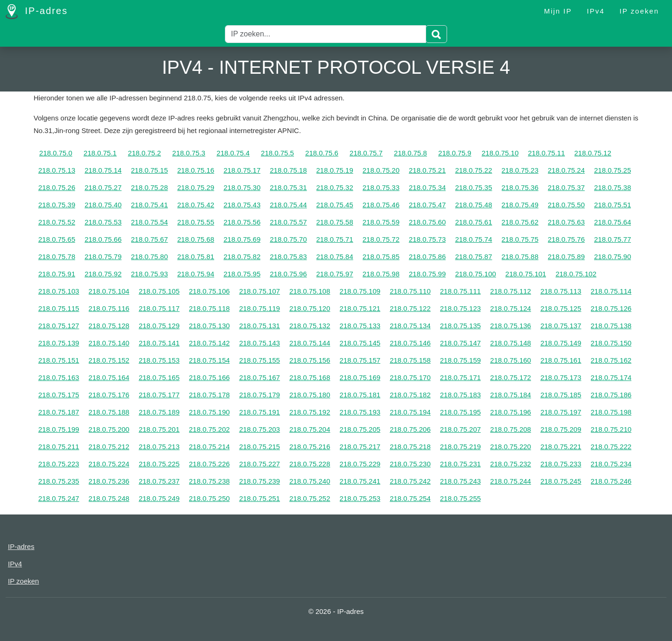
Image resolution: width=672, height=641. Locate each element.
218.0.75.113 (561, 291)
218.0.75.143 (259, 343)
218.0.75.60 (427, 222)
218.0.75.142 (210, 343)
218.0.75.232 (511, 464)
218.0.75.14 (103, 170)
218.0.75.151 (59, 360)
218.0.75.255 (461, 498)
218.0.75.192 (310, 412)
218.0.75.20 (381, 170)
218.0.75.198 (611, 412)
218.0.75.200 (109, 429)
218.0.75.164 (109, 377)
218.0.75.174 (611, 377)
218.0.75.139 (59, 343)
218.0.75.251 (259, 498)
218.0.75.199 (59, 429)
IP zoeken (639, 11)
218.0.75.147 (461, 343)
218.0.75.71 (335, 239)
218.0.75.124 (511, 308)
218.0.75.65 (57, 239)
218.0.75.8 (410, 153)
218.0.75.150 (611, 343)
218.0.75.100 (476, 274)
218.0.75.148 (511, 343)
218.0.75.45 (335, 205)
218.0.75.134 (410, 326)
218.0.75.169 (360, 377)
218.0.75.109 (360, 291)
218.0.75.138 (611, 326)
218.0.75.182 (410, 395)
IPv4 (596, 11)
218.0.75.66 (103, 239)
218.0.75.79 (103, 257)
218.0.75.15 (150, 170)
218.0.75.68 (196, 239)
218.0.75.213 (159, 447)
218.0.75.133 (360, 326)
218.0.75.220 (511, 447)
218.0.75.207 (461, 429)
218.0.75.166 (210, 377)
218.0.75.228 (310, 464)
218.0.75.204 (310, 429)
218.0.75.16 (196, 170)
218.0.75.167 (259, 377)
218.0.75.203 (259, 429)
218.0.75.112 (511, 291)
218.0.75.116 (109, 308)
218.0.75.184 (511, 395)
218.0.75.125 (561, 308)
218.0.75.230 (410, 464)
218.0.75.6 (322, 153)
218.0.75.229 (360, 464)
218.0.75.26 (57, 187)
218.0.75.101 (526, 274)
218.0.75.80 (150, 257)
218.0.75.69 (242, 239)
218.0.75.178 (210, 395)
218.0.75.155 (259, 360)
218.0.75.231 (461, 464)
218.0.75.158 (410, 360)
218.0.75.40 (103, 205)
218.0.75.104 (109, 291)
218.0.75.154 (210, 360)
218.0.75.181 (360, 395)
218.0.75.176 (109, 395)
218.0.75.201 (159, 429)
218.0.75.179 (259, 395)
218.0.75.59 (381, 222)
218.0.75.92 (103, 274)
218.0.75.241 (360, 481)
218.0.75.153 (159, 360)
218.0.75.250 (210, 498)
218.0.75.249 (159, 498)
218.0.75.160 (511, 360)
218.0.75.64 (612, 222)
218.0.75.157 (360, 360)
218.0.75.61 (473, 222)
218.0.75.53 (103, 222)
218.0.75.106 (210, 291)
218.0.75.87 (473, 257)
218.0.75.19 (335, 170)
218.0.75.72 (381, 239)
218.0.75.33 (381, 187)
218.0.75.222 (611, 447)
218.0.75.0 (56, 153)
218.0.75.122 (410, 308)
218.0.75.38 (612, 187)
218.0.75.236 (109, 481)
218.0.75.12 (593, 153)
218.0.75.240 (310, 481)
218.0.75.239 (259, 481)
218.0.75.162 (611, 360)
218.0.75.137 (561, 326)
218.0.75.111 (461, 291)
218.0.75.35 (473, 187)
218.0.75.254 (410, 498)
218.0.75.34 (427, 187)
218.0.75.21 (427, 170)
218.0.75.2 (144, 153)
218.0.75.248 (109, 498)
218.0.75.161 (561, 360)
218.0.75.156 (310, 360)
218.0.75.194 (410, 412)
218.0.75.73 (427, 239)
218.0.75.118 (210, 308)
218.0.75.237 (159, 481)
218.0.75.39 (57, 205)
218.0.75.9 (455, 153)
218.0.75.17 (242, 170)
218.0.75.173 (561, 377)
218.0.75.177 (159, 395)
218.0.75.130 (210, 326)
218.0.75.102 (576, 274)
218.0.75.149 (561, 343)
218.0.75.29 (196, 187)
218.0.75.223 (59, 464)
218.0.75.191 (259, 412)
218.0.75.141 (159, 343)
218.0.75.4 (233, 153)
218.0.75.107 (259, 291)
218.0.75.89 (566, 257)
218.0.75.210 (611, 429)
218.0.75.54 (150, 222)
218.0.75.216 (310, 447)
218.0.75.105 (159, 291)
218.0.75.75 (520, 239)
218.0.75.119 (259, 308)
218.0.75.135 (461, 326)
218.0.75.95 (242, 274)
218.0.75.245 (561, 481)
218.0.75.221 (561, 447)
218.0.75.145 (360, 343)
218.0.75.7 (366, 153)
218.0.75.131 (259, 326)
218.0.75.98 (381, 274)
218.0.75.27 (103, 187)
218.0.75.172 (511, 377)
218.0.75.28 (150, 187)
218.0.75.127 (59, 326)
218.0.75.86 (427, 257)
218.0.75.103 (59, 291)
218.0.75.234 (611, 464)
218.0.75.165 (159, 377)
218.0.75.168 (310, 377)
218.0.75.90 (612, 257)
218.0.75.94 (196, 274)
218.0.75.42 (196, 205)
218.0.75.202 (210, 429)
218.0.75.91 (57, 274)
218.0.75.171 (461, 377)
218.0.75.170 (410, 377)
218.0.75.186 (611, 395)
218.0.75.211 (59, 447)
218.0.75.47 (427, 205)
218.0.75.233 (561, 464)
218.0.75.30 (242, 187)
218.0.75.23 (520, 170)
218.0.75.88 (520, 257)
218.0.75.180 (310, 395)
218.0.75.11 (546, 153)
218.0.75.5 (277, 153)
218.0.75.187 (59, 412)
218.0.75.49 (520, 205)
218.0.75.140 (109, 343)
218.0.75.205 (360, 429)
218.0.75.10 (500, 153)
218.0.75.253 (360, 498)
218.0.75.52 (57, 222)
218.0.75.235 (59, 481)
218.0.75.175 (59, 395)
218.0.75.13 (57, 170)
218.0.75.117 (159, 308)
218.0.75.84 (335, 257)
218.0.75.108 (310, 291)
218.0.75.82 (242, 257)
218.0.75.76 (566, 239)
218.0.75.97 (335, 274)
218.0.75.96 (288, 274)
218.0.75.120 (310, 308)
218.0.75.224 (109, 464)
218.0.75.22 (473, 170)
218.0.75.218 (410, 447)
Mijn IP (558, 11)
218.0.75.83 (288, 257)
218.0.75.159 (461, 360)
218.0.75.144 (310, 343)
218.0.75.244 (511, 481)
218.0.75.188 (109, 412)
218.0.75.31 (288, 187)
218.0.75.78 (57, 257)
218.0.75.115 (59, 308)
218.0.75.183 (461, 395)
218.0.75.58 (335, 222)
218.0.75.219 (461, 447)
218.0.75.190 (210, 412)
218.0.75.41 (150, 205)
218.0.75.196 (511, 412)
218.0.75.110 (410, 291)
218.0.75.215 (259, 447)
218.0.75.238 (210, 481)
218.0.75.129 (159, 326)
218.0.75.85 (381, 257)
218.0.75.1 (100, 153)
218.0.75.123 (461, 308)
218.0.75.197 (561, 412)
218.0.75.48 (473, 205)
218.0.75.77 (612, 239)
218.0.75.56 (242, 222)
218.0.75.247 (59, 498)
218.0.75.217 (360, 447)
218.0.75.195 (461, 412)
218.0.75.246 (611, 481)
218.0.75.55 (196, 222)
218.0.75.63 (566, 222)
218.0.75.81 (196, 257)
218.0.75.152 (109, 360)
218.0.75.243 (461, 481)
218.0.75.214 (210, 447)
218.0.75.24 (566, 170)
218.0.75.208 (511, 429)
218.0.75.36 (520, 187)
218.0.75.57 (288, 222)
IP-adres (37, 12)
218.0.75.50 (566, 205)
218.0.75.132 (310, 326)
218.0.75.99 (427, 274)
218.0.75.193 (360, 412)
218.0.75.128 (109, 326)
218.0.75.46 (381, 205)
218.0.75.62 (520, 222)
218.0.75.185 (561, 395)
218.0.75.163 (59, 377)
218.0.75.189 (159, 412)
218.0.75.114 (611, 291)
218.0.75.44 (288, 205)
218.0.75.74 (473, 239)
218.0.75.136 (511, 326)
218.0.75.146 (410, 343)
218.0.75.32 (335, 187)
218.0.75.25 (612, 170)
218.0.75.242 (410, 481)
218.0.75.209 (561, 429)
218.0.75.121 (360, 308)
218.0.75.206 (410, 429)
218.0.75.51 (612, 205)
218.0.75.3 (189, 153)
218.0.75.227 (259, 464)
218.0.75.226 (210, 464)
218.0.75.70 (288, 239)
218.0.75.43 (242, 205)
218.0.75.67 (150, 239)
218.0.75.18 (288, 170)
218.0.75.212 (109, 447)
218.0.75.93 (150, 274)
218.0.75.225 (159, 464)
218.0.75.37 (566, 187)
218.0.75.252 (310, 498)
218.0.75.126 (611, 308)
